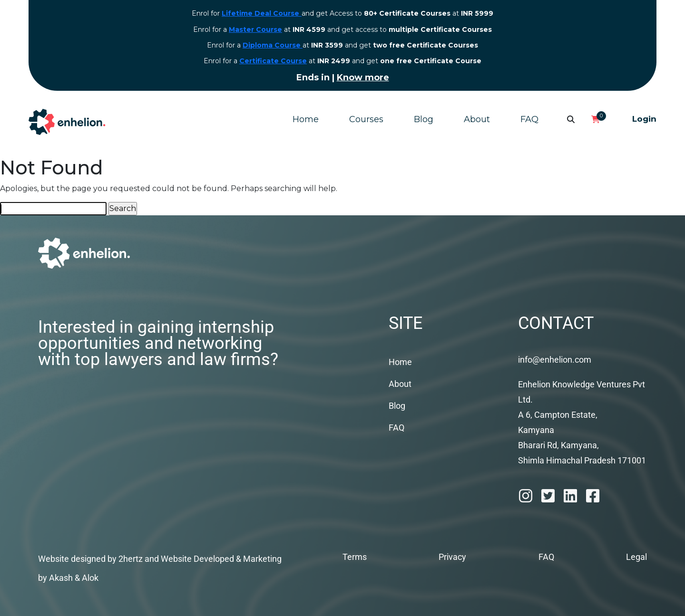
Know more (363, 77)
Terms (355, 557)
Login (644, 119)
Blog (424, 119)
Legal (636, 557)
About (477, 119)
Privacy (452, 557)
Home (306, 119)
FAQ (529, 119)
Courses (366, 119)
